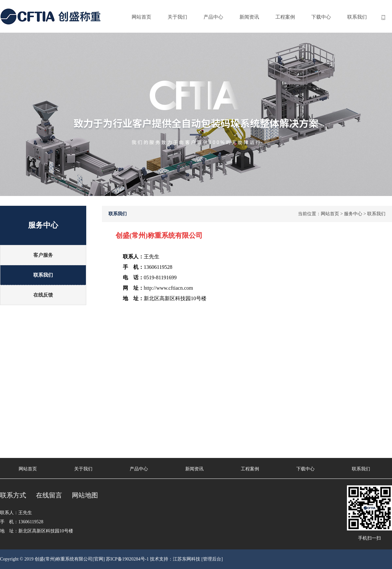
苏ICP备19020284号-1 (127, 559)
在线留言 (49, 495)
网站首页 (141, 17)
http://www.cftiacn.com (168, 288)
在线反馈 (43, 295)
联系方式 (13, 495)
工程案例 (285, 17)
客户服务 (43, 255)
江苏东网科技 (187, 559)
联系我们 (357, 17)
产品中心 (213, 17)
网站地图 (85, 495)
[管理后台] (212, 559)
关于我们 (177, 17)
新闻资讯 (249, 17)
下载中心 (321, 17)
